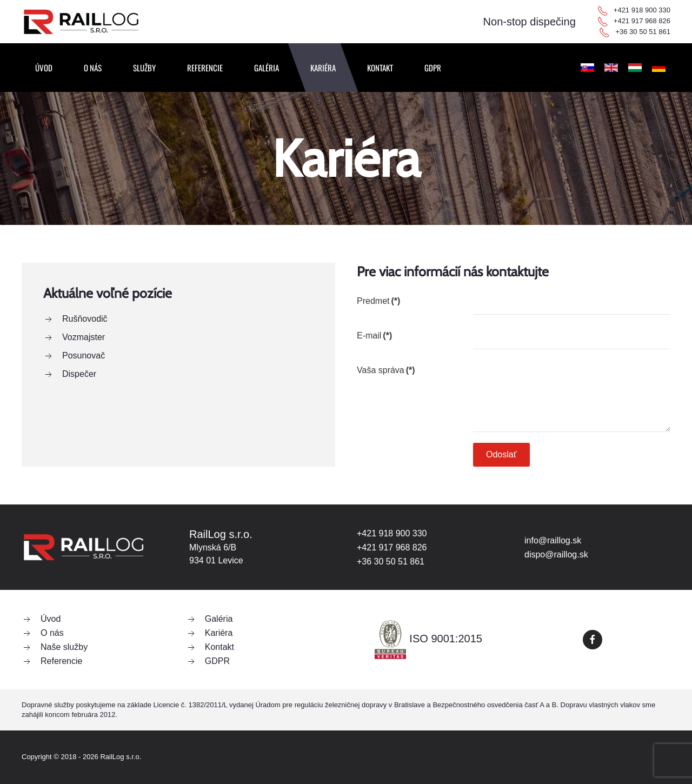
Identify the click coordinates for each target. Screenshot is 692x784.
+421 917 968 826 (642, 21)
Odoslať (501, 454)
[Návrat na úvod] (81, 22)
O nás (93, 68)
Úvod (44, 68)
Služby (144, 68)
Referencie (205, 68)
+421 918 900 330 (642, 10)
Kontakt (380, 68)
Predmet (378, 301)
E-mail (374, 335)
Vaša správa (386, 370)
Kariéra (323, 68)
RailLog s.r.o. (121, 757)
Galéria (267, 68)
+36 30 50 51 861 (643, 32)
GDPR (433, 68)
